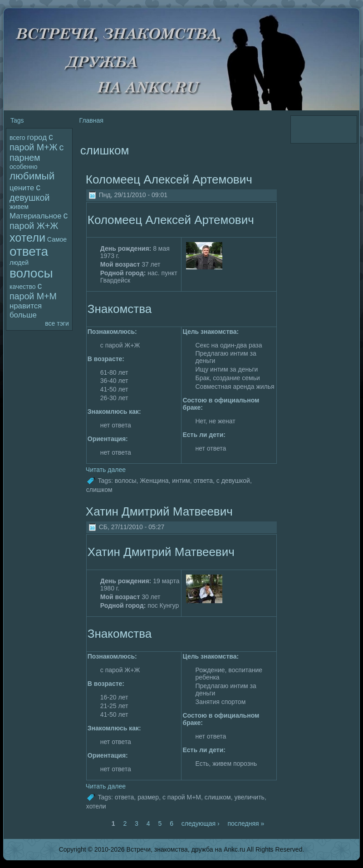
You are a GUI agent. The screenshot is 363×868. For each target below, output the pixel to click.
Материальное (35, 216)
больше (23, 315)
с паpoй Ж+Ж (39, 221)
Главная (91, 120)
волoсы (31, 273)
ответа (29, 251)
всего (17, 138)
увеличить (249, 797)
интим (181, 481)
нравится (26, 306)
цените (22, 188)
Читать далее (106, 470)
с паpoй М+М (33, 291)
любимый (32, 176)
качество (22, 287)
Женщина (154, 481)
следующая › (201, 823)
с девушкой (29, 192)
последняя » (246, 823)
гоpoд (37, 137)
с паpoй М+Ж (34, 142)
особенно (24, 167)
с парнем (37, 152)
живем (19, 207)
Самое (57, 239)
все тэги (57, 323)
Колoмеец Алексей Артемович (169, 179)
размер (148, 797)
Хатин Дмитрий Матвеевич (159, 511)
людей (19, 263)
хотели (27, 238)
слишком (99, 490)
